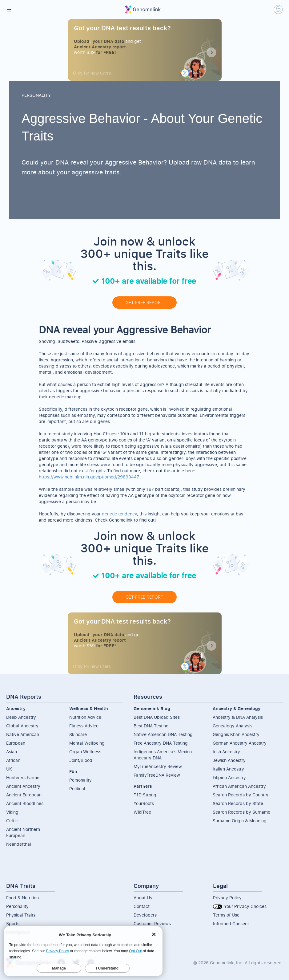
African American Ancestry (239, 786)
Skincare (78, 734)
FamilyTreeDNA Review (157, 775)
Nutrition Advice (85, 717)
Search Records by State (238, 803)
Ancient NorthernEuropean (23, 832)
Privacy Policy (227, 898)
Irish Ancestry (226, 752)
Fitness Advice (84, 726)
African (13, 760)
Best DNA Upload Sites (157, 717)
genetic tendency (119, 514)
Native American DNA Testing (163, 734)
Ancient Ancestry (23, 786)
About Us (143, 898)
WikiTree (142, 812)
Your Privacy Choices (240, 906)
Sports (13, 923)
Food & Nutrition (22, 898)
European (16, 743)
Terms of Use (226, 915)
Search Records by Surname (241, 812)
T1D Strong (145, 795)
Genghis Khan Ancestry (236, 734)
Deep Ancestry (21, 717)
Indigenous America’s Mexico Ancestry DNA (163, 755)
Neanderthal (19, 844)
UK (9, 769)
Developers (145, 915)
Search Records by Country (241, 795)
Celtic (12, 821)
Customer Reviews (152, 923)
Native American (23, 734)
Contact (142, 906)
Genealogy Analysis (233, 726)
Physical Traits (21, 915)
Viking (12, 812)
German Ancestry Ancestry (240, 743)
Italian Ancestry (228, 769)
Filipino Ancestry (229, 777)
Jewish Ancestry (229, 760)
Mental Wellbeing (87, 743)
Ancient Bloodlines (25, 803)
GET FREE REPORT (144, 302)
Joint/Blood (81, 760)
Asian (12, 752)
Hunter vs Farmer (24, 777)
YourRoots (144, 803)
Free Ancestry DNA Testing (161, 743)
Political (77, 789)
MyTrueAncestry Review (158, 766)
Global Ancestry (22, 726)
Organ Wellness (85, 752)
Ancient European (24, 795)
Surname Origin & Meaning (240, 821)
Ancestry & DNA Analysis (238, 717)
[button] (9, 10)
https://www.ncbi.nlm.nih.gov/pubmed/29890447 (89, 477)
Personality (80, 780)
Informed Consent (231, 923)
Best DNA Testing (151, 726)
